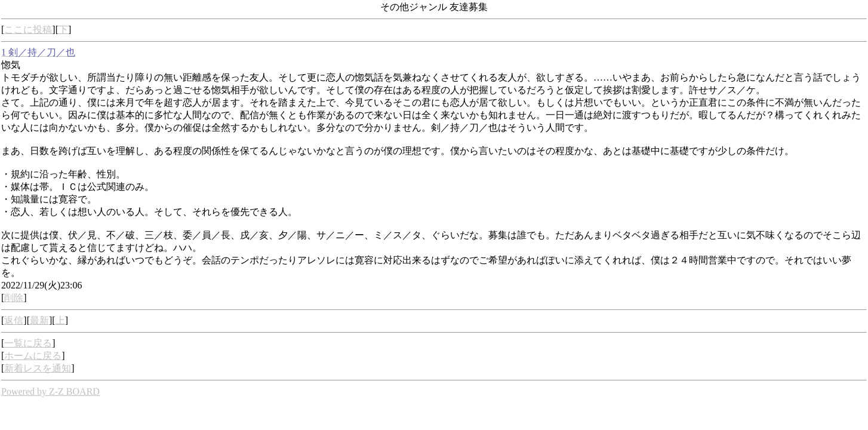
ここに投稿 (28, 30)
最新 (39, 320)
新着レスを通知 (38, 368)
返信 (14, 320)
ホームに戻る (33, 356)
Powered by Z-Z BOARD (50, 391)
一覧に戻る (28, 343)
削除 (14, 298)
